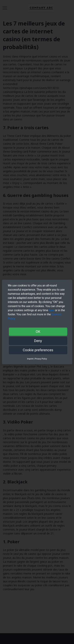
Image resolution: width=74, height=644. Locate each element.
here (52, 310)
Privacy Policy (41, 359)
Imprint (30, 359)
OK (38, 332)
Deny (38, 341)
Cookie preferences (38, 350)
